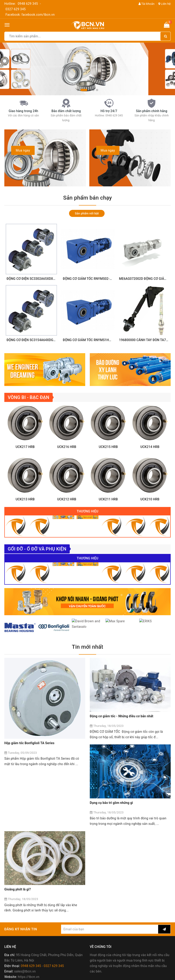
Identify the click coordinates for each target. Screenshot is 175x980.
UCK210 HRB (150, 512)
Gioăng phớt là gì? (103, 817)
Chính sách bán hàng (20, 924)
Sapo (120, 975)
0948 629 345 (28, 4)
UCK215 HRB (108, 460)
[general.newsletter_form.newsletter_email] (110, 857)
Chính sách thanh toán (21, 935)
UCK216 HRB (67, 460)
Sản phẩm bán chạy (87, 198)
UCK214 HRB (150, 460)
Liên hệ (165, 4)
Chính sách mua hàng (20, 929)
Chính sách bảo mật (19, 957)
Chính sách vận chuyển (21, 940)
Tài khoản (147, 4)
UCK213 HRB (25, 512)
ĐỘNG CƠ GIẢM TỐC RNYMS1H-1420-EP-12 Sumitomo (103, 340)
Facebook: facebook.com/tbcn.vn (30, 15)
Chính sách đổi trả (18, 946)
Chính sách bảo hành (20, 951)
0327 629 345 (16, 9)
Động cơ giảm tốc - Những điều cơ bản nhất (122, 739)
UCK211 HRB (108, 512)
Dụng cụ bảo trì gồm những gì (26, 817)
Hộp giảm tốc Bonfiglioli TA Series (29, 739)
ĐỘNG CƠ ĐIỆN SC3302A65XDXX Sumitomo (39, 279)
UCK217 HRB (25, 460)
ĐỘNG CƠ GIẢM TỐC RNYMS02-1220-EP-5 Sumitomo (102, 279)
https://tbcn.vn (29, 904)
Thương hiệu (88, 524)
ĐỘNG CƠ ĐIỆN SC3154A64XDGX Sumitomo (39, 340)
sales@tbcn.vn (25, 899)
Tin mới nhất (87, 678)
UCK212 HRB (67, 512)
